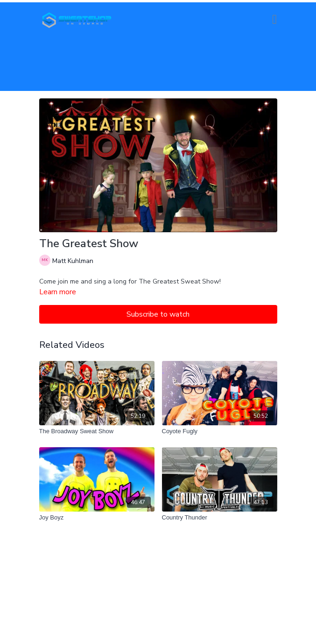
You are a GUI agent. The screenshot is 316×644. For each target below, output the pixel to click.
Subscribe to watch (158, 314)
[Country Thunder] (220, 518)
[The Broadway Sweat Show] (97, 431)
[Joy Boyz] (97, 518)
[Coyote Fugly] (220, 431)
